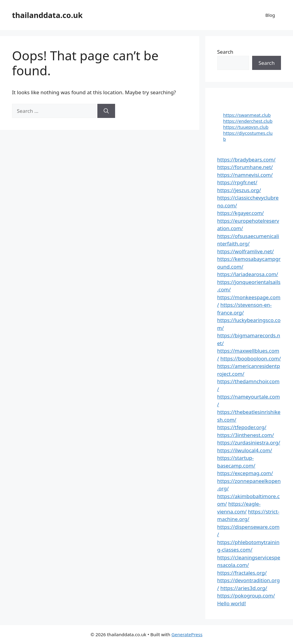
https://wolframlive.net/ (246, 251)
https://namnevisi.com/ (245, 175)
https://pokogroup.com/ (246, 596)
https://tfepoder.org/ (242, 427)
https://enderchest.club (248, 121)
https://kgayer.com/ (241, 213)
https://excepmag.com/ (245, 473)
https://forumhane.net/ (245, 167)
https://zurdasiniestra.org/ (249, 442)
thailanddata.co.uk (47, 15)
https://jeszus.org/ (239, 190)
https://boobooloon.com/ (250, 358)
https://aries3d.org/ (244, 588)
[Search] (106, 111)
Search (225, 52)
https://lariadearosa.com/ (248, 274)
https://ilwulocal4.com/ (245, 450)
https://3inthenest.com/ (246, 435)
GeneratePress (187, 634)
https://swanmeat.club (247, 115)
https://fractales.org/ (242, 573)
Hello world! (232, 603)
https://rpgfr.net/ (237, 182)
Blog (270, 15)
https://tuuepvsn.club (246, 127)
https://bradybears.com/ (246, 159)
